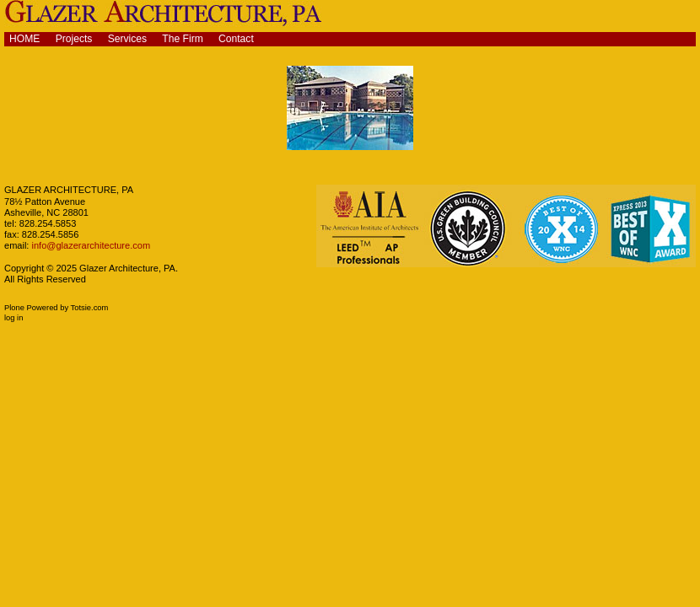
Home (24, 39)
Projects (74, 39)
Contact (236, 39)
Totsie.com (90, 308)
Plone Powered (31, 308)
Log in (13, 318)
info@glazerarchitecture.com (89, 245)
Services (128, 39)
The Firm (183, 39)
